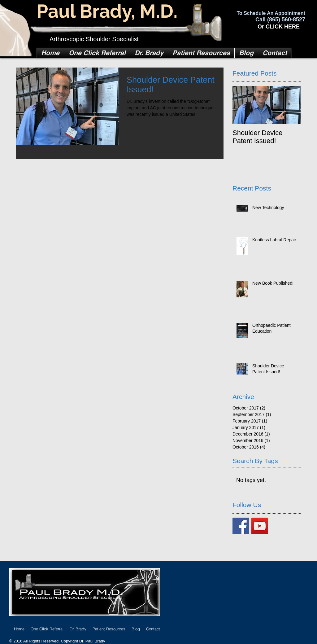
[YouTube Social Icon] (260, 526)
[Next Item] (291, 105)
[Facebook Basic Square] (241, 526)
